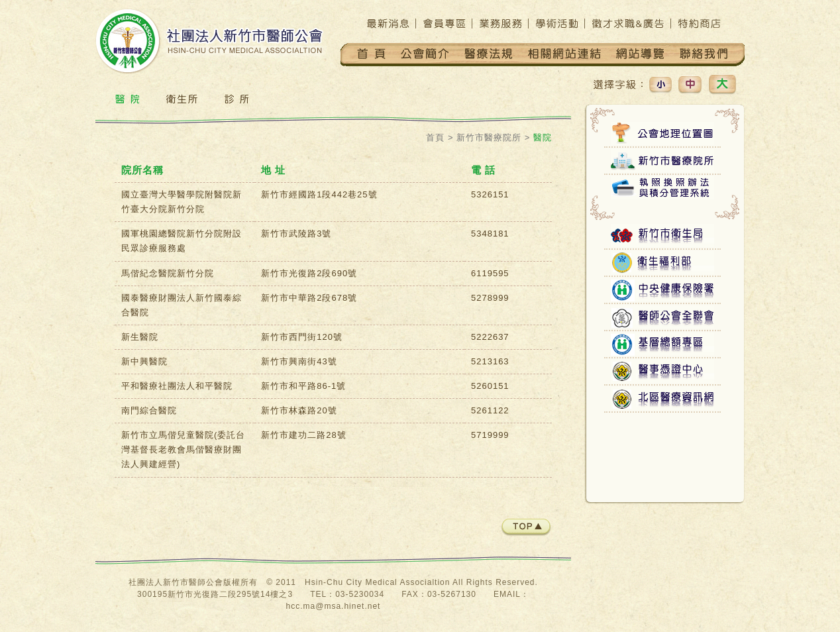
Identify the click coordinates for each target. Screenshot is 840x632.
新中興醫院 (144, 361)
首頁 (435, 137)
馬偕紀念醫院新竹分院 (168, 273)
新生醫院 (140, 337)
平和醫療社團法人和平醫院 (177, 386)
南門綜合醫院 (149, 410)
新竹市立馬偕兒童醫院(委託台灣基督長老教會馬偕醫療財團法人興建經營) (183, 449)
